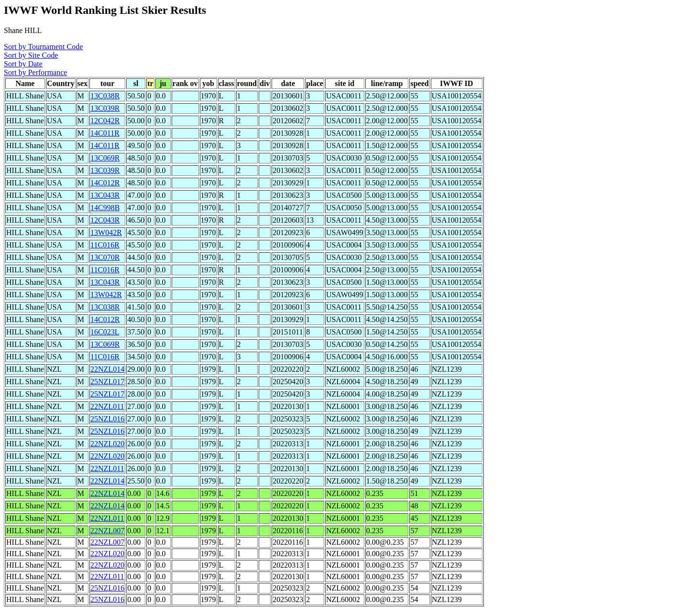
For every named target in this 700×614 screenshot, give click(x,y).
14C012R (105, 183)
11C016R (105, 245)
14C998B (105, 208)
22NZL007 (107, 531)
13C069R (105, 158)
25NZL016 (107, 419)
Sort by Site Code (31, 55)
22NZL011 (107, 406)
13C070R (105, 257)
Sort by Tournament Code (43, 47)
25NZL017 (107, 382)
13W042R (106, 232)
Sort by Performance (35, 72)
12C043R (105, 220)
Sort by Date (23, 64)
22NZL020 (107, 444)
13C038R (105, 96)
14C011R (105, 133)
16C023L (105, 332)
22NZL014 (107, 369)
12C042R (105, 121)
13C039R (105, 108)
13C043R (105, 195)
